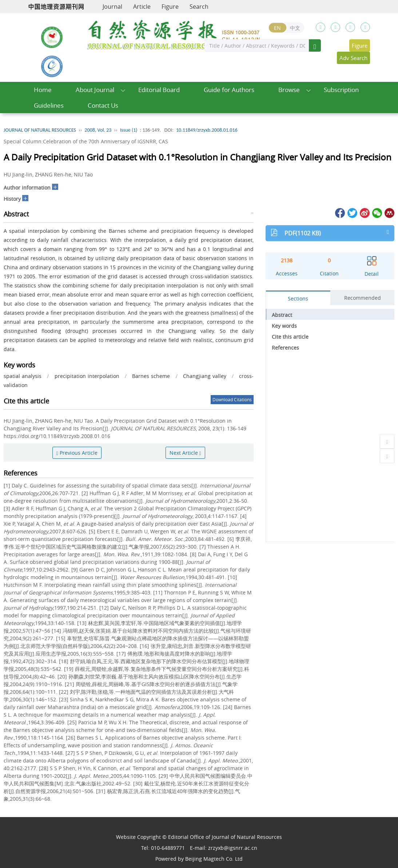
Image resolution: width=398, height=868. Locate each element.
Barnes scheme (151, 376)
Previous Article (77, 453)
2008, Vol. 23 (98, 130)
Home (43, 90)
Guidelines (49, 105)
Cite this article (290, 337)
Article (142, 7)
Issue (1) (129, 130)
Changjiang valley (205, 376)
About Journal (95, 90)
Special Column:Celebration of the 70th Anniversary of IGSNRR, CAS (86, 141)
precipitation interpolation (87, 376)
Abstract (282, 315)
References (285, 348)
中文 (295, 28)
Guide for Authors (229, 90)
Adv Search (353, 58)
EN (277, 28)
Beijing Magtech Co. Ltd (214, 859)
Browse (289, 90)
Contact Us (103, 105)
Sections (298, 298)
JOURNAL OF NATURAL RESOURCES (40, 130)
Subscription (341, 90)
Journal (112, 7)
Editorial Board (159, 90)
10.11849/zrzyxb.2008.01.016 (207, 130)
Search (199, 7)
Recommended (363, 298)
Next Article (185, 453)
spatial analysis (23, 376)
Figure (170, 7)
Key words (284, 326)
